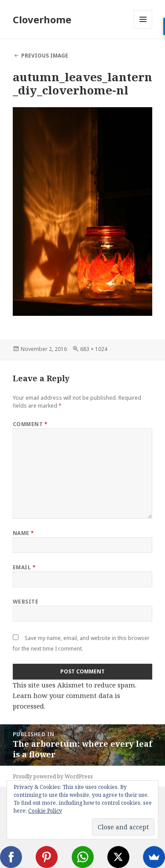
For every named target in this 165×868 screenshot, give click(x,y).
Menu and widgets (143, 28)
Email (24, 567)
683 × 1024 (94, 349)
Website (26, 602)
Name (24, 533)
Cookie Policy (45, 811)
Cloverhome (42, 19)
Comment (30, 424)
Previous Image (45, 56)
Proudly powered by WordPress (53, 776)
